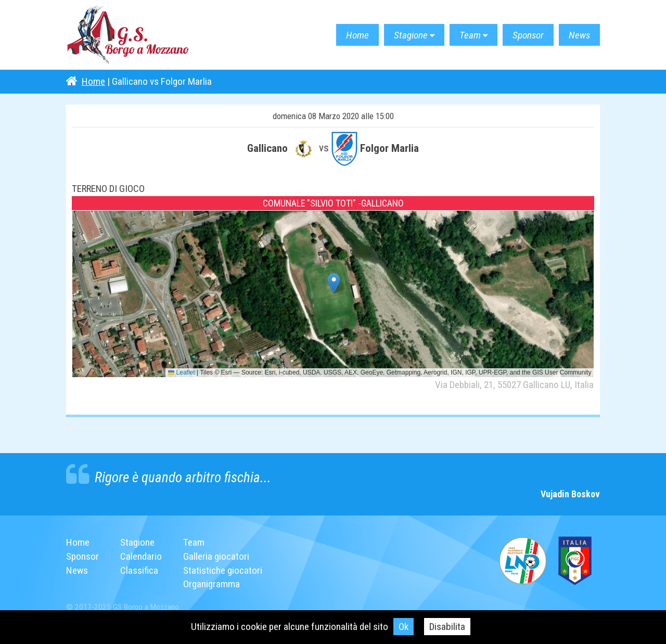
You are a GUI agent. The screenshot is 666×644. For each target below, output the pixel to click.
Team (470, 35)
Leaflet (181, 372)
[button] (334, 283)
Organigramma (212, 584)
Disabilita (447, 627)
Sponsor (528, 35)
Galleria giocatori (216, 556)
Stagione (411, 35)
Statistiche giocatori (223, 570)
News (579, 35)
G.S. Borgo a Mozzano (129, 35)
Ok (404, 627)
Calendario (141, 556)
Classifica (139, 570)
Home (357, 35)
